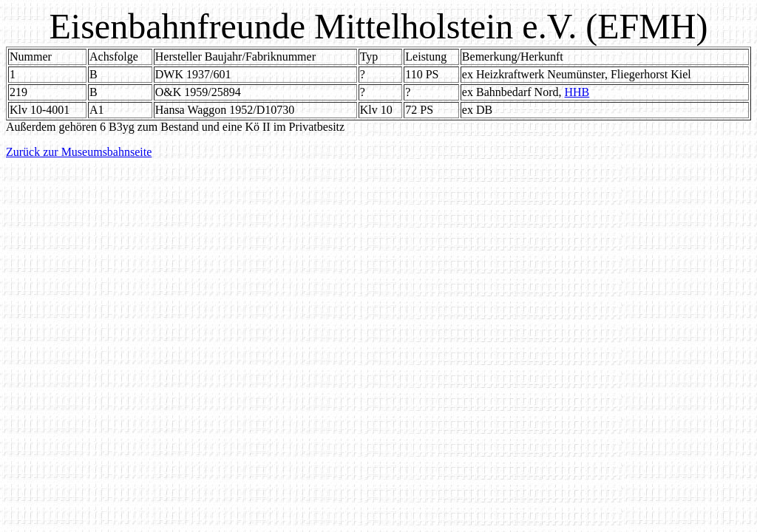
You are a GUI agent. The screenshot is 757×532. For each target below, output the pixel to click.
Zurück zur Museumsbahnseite (79, 152)
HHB (577, 92)
